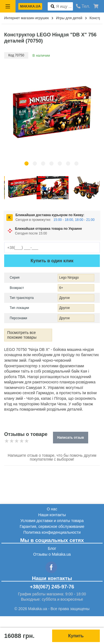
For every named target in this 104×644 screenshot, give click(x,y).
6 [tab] (68, 164)
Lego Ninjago (69, 278)
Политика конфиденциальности (52, 532)
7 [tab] (76, 164)
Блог (52, 548)
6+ (61, 288)
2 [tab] (35, 164)
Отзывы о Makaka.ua (52, 554)
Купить (76, 636)
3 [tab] (43, 164)
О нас (52, 509)
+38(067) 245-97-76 (52, 587)
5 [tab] (60, 164)
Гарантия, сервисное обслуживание (52, 526)
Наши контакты (52, 515)
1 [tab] (26, 164)
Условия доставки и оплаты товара (52, 521)
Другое (65, 298)
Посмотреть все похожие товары (22, 335)
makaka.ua (30, 6)
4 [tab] (51, 164)
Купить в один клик (52, 261)
